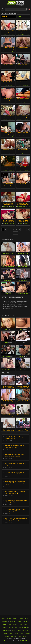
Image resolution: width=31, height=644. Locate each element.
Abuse (16, 641)
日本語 (10, 633)
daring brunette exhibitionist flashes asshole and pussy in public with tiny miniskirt (16, 519)
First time (7, 68)
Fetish (21, 224)
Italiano (25, 636)
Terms (11, 641)
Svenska (11, 627)
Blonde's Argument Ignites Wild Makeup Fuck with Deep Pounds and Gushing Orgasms (15, 483)
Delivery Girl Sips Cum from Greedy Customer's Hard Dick (14, 438)
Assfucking (12, 170)
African (12, 207)
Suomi (4, 618)
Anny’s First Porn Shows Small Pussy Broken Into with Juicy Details (14, 455)
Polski (5, 624)
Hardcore (21, 119)
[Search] (26, 9)
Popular (5, 16)
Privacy (6, 641)
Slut (3, 136)
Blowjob (12, 224)
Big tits (13, 136)
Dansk (20, 630)
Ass (21, 136)
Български (4, 633)
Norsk (26, 624)
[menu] (2, 9)
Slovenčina (20, 621)
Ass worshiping (21, 207)
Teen (5, 51)
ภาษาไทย (14, 636)
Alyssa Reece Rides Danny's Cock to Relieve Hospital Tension (14, 446)
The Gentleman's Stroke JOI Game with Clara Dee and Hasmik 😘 (15, 492)
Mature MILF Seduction (23, 187)
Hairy (6, 85)
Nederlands (5, 621)
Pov (9, 34)
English (21, 624)
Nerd (20, 85)
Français (5, 627)
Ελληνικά (15, 618)
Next (15, 233)
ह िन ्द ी (14, 630)
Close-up (11, 51)
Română (26, 621)
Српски (27, 633)
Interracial (26, 85)
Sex (29, 102)
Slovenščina (12, 621)
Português (7, 636)
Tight (13, 34)
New (19, 16)
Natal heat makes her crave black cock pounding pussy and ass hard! (15, 473)
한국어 (19, 636)
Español (16, 633)
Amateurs (21, 51)
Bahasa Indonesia (23, 627)
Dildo (25, 136)
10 (28, 230)
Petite (4, 34)
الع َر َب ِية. (26, 630)
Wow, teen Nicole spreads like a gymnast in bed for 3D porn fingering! (16, 501)
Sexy (27, 51)
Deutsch (15, 624)
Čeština (21, 618)
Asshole (5, 170)
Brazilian (5, 224)
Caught (11, 187)
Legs (6, 119)
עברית (10, 624)
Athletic (11, 119)
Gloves (27, 153)
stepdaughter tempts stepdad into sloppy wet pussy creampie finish (15, 510)
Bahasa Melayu (6, 630)
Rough (24, 102)
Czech (27, 119)
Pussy (19, 102)
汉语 (16, 627)
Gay (6, 187)
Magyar (27, 618)
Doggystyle (21, 34)
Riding (12, 153)
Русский (9, 618)
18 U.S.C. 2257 (23, 641)
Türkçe (21, 633)
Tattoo (11, 85)
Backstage (21, 68)
